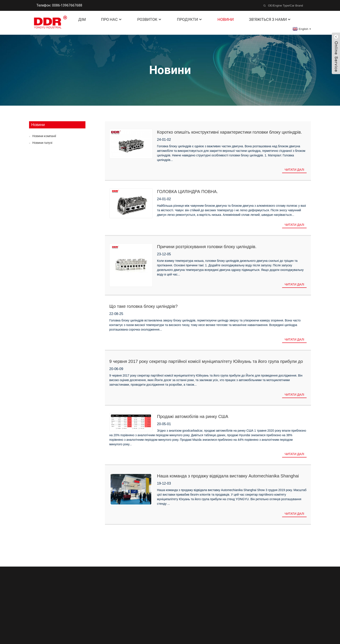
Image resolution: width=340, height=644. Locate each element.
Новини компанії (44, 136)
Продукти (190, 19)
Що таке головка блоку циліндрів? (143, 306)
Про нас (112, 19)
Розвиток (150, 19)
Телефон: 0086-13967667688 (59, 5)
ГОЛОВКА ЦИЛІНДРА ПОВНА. (187, 192)
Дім (82, 19)
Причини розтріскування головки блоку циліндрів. (207, 247)
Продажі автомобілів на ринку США (193, 416)
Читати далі (294, 170)
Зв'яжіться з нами (270, 19)
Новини (226, 19)
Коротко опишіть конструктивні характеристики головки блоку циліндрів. (230, 132)
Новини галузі (42, 143)
